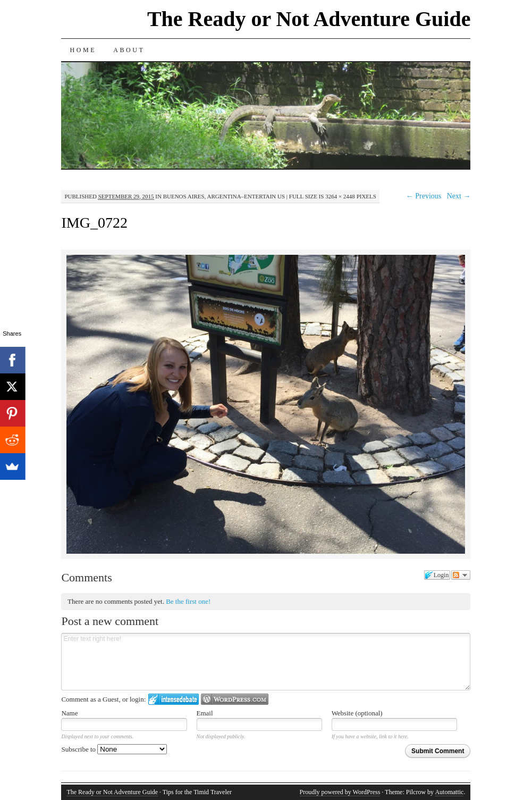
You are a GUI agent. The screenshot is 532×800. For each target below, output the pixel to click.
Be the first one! (188, 601)
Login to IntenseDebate (174, 699)
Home (83, 50)
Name (69, 713)
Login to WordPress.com (235, 699)
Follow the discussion (461, 575)
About (129, 50)
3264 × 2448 (340, 196)
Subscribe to (114, 749)
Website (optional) (357, 713)
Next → (459, 196)
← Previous (424, 196)
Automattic (449, 792)
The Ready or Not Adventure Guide (309, 19)
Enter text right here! (266, 662)
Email (205, 713)
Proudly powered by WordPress (340, 792)
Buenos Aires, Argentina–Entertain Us (224, 196)
